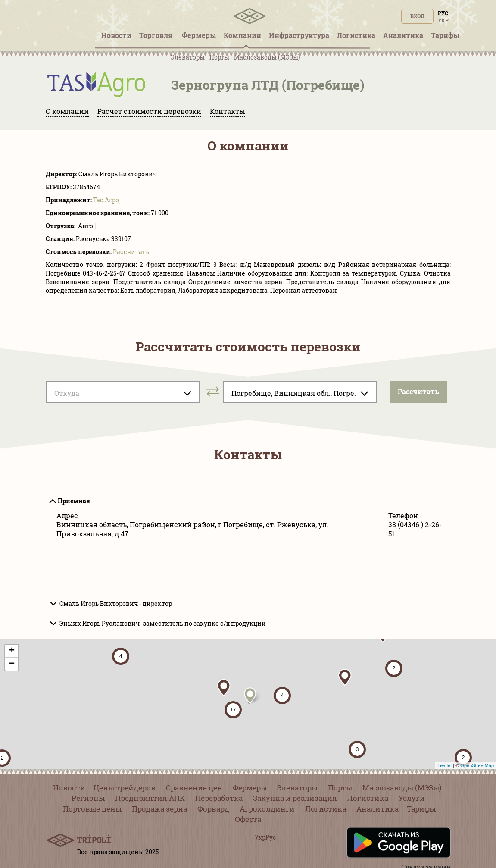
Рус (443, 13)
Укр (443, 20)
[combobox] (123, 392)
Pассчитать (131, 252)
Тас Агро (106, 200)
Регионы (88, 798)
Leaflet (445, 765)
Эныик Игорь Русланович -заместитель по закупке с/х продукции (163, 623)
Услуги (412, 798)
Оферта (248, 819)
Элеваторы (188, 57)
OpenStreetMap (477, 765)
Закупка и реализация (295, 798)
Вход (417, 16)
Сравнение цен (194, 788)
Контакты (228, 111)
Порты (219, 57)
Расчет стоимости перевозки (149, 111)
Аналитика (377, 809)
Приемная (74, 501)
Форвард (213, 809)
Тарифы (421, 809)
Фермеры (250, 788)
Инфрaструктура (299, 35)
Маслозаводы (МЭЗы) (267, 57)
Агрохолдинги (267, 809)
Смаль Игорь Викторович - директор (116, 603)
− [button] (12, 664)
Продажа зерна (159, 809)
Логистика (368, 798)
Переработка (219, 798)
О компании (67, 111)
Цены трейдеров (125, 788)
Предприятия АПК (150, 798)
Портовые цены (92, 809)
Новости (69, 788)
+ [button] (12, 651)
